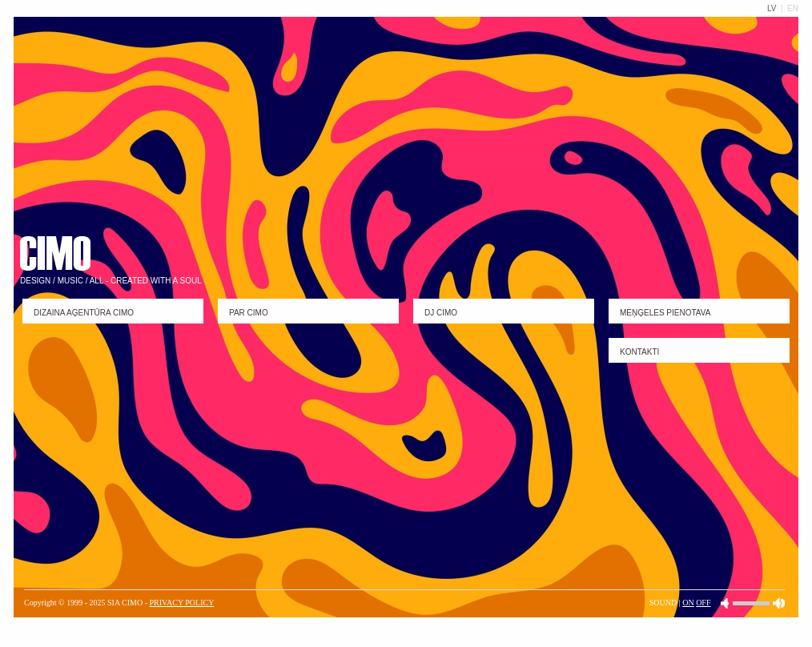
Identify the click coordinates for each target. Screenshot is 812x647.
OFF (703, 603)
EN (793, 8)
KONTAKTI (639, 352)
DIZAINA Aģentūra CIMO (84, 313)
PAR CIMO (249, 313)
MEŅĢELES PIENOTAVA (665, 313)
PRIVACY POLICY (182, 603)
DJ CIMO (441, 313)
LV (773, 8)
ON (688, 603)
